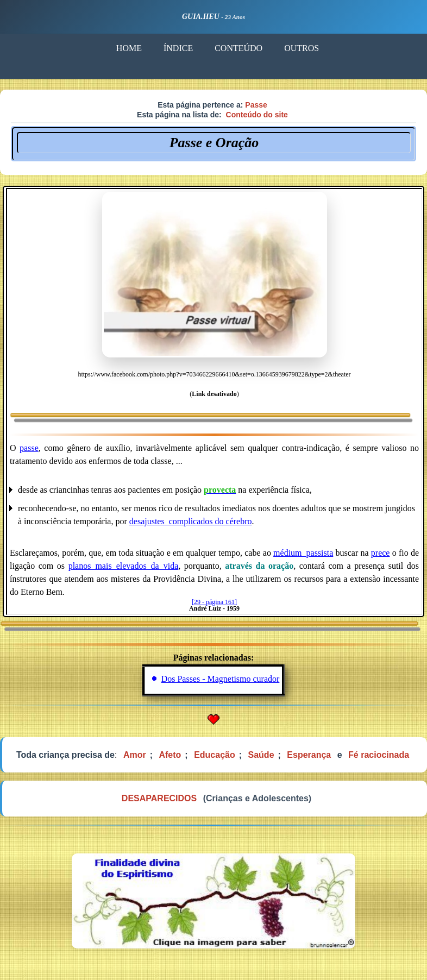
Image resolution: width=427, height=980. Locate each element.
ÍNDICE (178, 48)
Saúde (261, 755)
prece (381, 553)
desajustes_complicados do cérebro (191, 521)
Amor (135, 755)
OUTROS (302, 48)
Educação (215, 755)
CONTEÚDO (238, 48)
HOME (129, 48)
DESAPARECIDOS (159, 798)
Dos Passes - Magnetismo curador (221, 679)
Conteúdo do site (257, 115)
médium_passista (303, 553)
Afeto (170, 755)
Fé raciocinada (379, 755)
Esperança (309, 755)
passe (29, 448)
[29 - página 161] (214, 602)
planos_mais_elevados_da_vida (124, 566)
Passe (256, 105)
